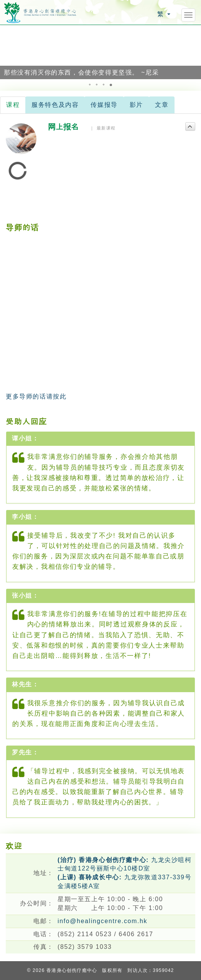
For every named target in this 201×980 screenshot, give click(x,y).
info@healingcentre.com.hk (102, 921)
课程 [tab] (13, 105)
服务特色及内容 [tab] (55, 105)
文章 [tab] (162, 105)
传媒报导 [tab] (104, 105)
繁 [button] (164, 14)
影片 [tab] (136, 105)
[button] (7, 52)
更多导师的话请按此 (36, 396)
